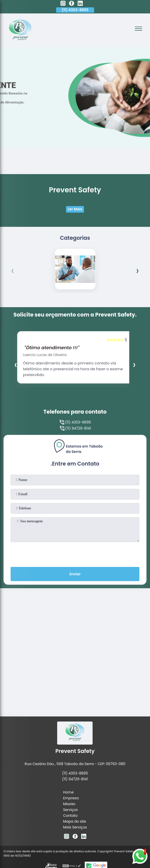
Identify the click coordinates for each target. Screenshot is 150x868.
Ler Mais (75, 209)
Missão (69, 804)
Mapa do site (74, 821)
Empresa (71, 798)
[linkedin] (80, 4)
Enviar (75, 574)
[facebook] (72, 4)
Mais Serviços (75, 827)
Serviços (70, 810)
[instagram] (63, 4)
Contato (70, 816)
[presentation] (13, 271)
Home (68, 792)
